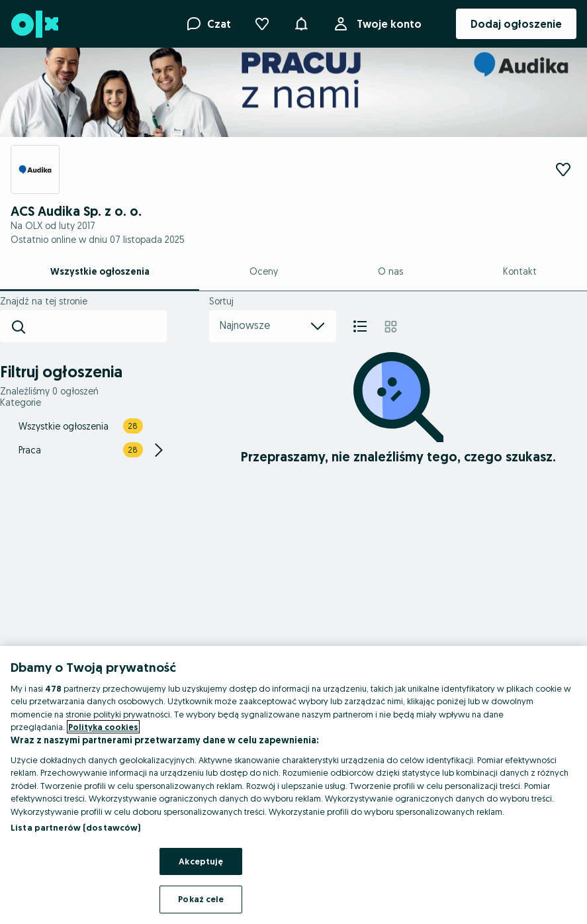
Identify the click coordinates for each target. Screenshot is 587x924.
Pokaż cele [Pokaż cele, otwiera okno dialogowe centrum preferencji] (201, 899)
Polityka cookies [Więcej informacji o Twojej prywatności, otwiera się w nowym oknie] (103, 727)
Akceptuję (201, 861)
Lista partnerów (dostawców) (76, 827)
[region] (293, 785)
